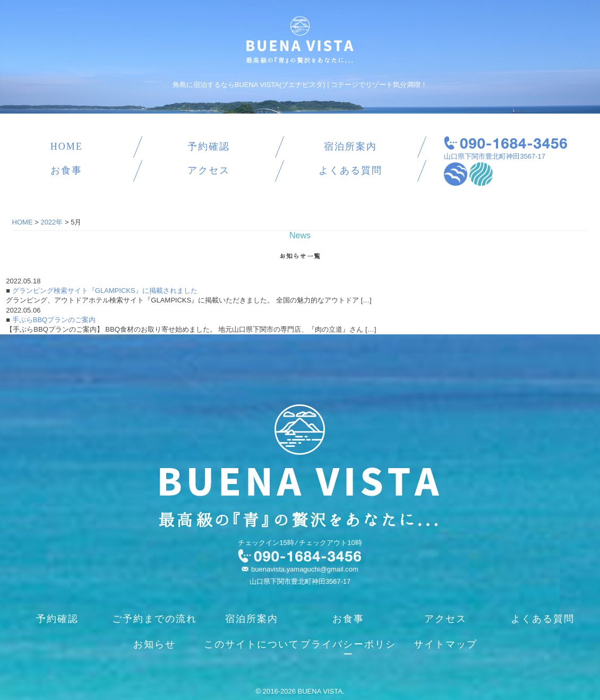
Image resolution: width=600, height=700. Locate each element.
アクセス (209, 170)
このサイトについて (252, 644)
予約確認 (209, 146)
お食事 (66, 170)
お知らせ (155, 644)
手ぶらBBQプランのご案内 (53, 320)
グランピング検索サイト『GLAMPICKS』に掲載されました (104, 291)
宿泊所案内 (350, 146)
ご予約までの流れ (155, 619)
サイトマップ (445, 644)
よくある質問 (350, 170)
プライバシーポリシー (348, 649)
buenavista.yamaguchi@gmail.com (305, 569)
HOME (67, 146)
